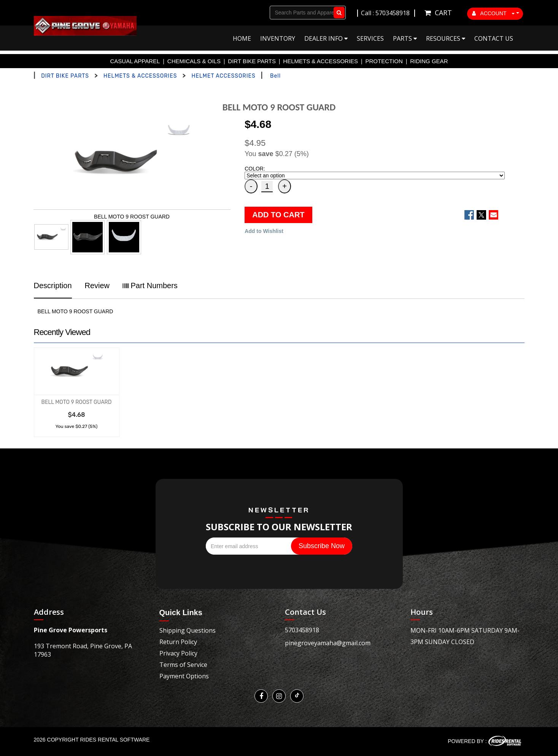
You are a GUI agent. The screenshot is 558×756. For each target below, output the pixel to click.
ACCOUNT (493, 13)
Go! (338, 13)
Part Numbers (150, 285)
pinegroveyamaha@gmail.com (328, 643)
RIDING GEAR (429, 61)
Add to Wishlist (264, 231)
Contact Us (494, 38)
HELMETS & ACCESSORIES (320, 61)
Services (370, 38)
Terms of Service (183, 665)
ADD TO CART (278, 215)
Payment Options (184, 676)
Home (242, 38)
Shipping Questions (188, 630)
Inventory (278, 38)
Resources (446, 38)
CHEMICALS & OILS (194, 61)
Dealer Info (326, 38)
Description (53, 285)
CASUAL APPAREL (135, 61)
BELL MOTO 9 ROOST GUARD (77, 402)
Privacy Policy (178, 653)
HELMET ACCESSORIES (223, 76)
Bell (275, 76)
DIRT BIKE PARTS (252, 61)
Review (97, 285)
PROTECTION (384, 61)
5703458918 (302, 630)
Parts (405, 38)
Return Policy (178, 642)
